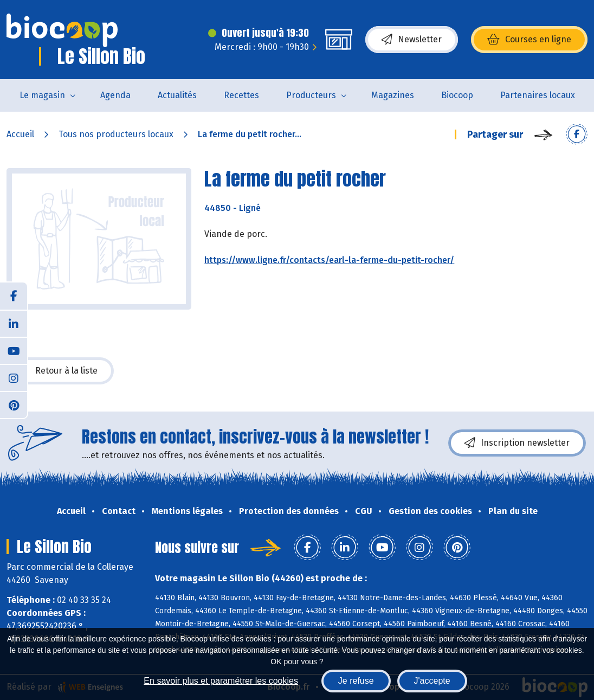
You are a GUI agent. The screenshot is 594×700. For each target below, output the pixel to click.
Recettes (241, 95)
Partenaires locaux (538, 95)
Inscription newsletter (517, 443)
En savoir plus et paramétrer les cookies (221, 681)
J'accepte (432, 681)
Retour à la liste (60, 371)
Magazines (393, 95)
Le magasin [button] (42, 95)
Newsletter (412, 40)
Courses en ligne (529, 40)
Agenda (115, 95)
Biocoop (457, 95)
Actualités (177, 95)
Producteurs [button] (311, 95)
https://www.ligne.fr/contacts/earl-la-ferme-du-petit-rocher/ (329, 260)
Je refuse (356, 681)
